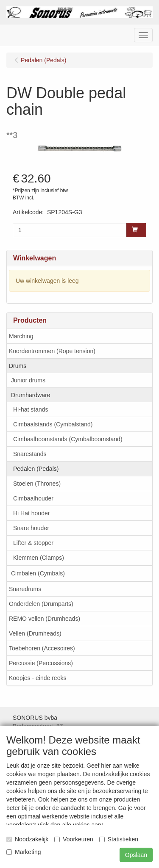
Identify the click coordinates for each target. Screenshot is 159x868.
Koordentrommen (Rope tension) (52, 351)
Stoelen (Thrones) (37, 484)
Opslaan (136, 855)
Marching (21, 336)
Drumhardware (31, 395)
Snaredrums (25, 589)
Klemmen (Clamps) (39, 558)
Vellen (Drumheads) (35, 633)
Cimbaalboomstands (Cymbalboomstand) (68, 439)
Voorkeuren (74, 839)
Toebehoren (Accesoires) (42, 648)
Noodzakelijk (27, 839)
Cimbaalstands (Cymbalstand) (53, 424)
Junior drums (28, 380)
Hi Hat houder (31, 513)
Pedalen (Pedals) (36, 469)
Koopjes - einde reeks (38, 678)
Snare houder (31, 528)
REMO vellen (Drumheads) (45, 619)
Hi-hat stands (31, 409)
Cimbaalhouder (33, 498)
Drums (18, 366)
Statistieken (119, 839)
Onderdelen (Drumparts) (41, 604)
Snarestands (30, 454)
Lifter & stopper (33, 543)
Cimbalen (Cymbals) (38, 573)
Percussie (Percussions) (41, 663)
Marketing (24, 852)
